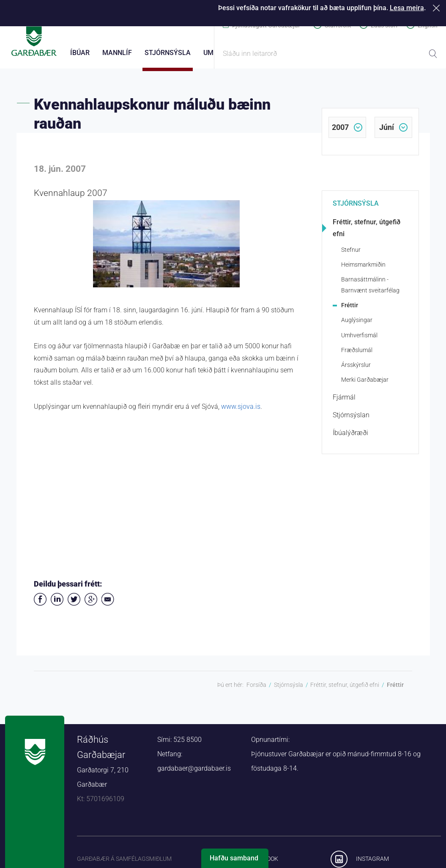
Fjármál (344, 402)
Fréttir (350, 310)
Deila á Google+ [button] (91, 604)
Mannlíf (117, 53)
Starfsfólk (338, 25)
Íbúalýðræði (350, 437)
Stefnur (351, 254)
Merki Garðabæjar (365, 384)
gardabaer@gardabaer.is (194, 773)
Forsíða (256, 689)
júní (387, 132)
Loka (438, 8)
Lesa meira (407, 8)
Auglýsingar (357, 325)
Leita (433, 54)
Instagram (372, 863)
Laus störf (384, 25)
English (428, 25)
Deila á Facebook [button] (40, 604)
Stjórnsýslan (351, 420)
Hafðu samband (234, 858)
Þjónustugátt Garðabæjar (266, 25)
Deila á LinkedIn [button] (57, 604)
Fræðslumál (357, 355)
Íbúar (80, 53)
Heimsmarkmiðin (363, 269)
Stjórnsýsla (356, 208)
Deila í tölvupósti (108, 604)
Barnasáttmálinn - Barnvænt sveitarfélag (370, 289)
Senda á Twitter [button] (74, 604)
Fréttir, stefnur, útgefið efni (367, 233)
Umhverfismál (359, 339)
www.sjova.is (241, 411)
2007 (340, 132)
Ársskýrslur (356, 369)
